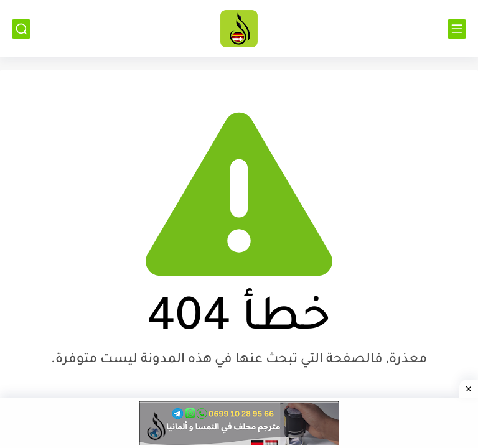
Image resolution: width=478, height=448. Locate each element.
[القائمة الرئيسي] (457, 29)
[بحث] (21, 29)
